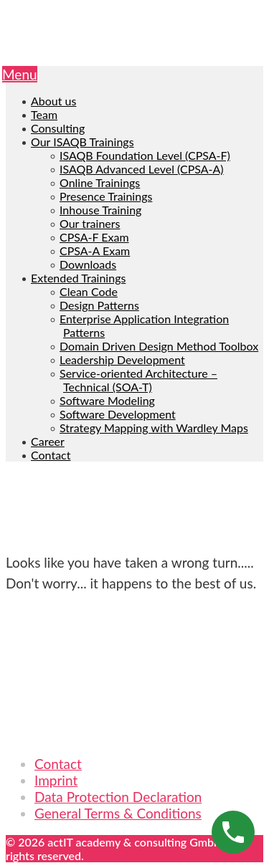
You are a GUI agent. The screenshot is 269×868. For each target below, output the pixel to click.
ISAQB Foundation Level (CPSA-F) (145, 155)
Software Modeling (107, 400)
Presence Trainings (106, 196)
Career (48, 441)
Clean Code (89, 291)
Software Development (118, 414)
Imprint (56, 780)
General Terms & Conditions (118, 813)
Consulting (58, 128)
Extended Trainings (78, 278)
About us (53, 101)
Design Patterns (99, 305)
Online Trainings (100, 182)
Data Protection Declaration (118, 797)
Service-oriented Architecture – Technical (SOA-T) (138, 380)
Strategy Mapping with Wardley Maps (154, 428)
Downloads (88, 264)
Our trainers (90, 223)
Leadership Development (122, 359)
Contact (51, 455)
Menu (20, 74)
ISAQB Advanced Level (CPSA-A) (142, 169)
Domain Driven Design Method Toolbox (159, 346)
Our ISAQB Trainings (82, 142)
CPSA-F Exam (94, 237)
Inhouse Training (100, 210)
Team (44, 114)
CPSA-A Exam (95, 251)
